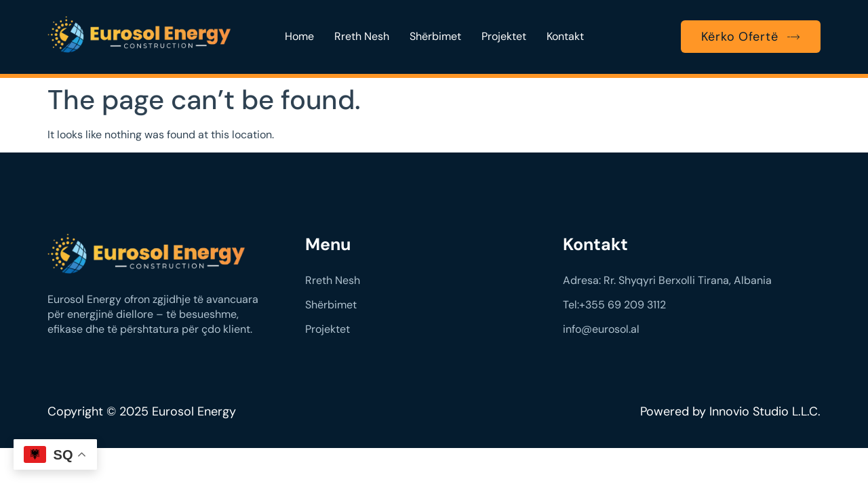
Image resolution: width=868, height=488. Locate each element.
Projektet (504, 36)
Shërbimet (435, 36)
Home (299, 36)
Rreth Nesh (362, 36)
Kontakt (565, 36)
